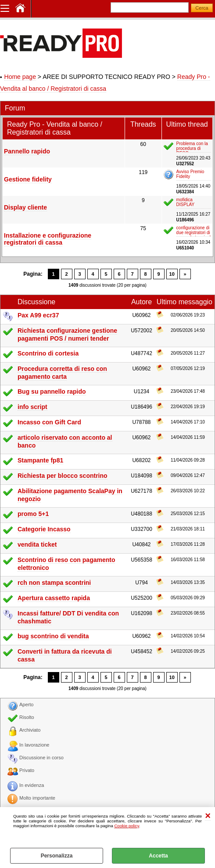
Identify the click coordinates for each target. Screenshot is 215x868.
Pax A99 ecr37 (38, 315)
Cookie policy (126, 826)
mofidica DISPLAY (186, 202)
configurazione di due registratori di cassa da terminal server (193, 231)
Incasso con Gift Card (49, 422)
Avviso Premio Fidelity (190, 174)
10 (172, 274)
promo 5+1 (33, 514)
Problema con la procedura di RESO (192, 147)
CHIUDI (208, 816)
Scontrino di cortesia (48, 353)
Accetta (158, 856)
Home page (20, 77)
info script (32, 407)
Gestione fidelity (28, 179)
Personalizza (57, 856)
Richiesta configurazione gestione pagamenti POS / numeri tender (67, 334)
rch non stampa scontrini (54, 583)
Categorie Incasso (44, 529)
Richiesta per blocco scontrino (63, 476)
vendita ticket (37, 544)
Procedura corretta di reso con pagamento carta (62, 373)
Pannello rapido (27, 151)
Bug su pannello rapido (52, 391)
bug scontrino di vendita (53, 636)
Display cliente (25, 207)
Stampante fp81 (40, 460)
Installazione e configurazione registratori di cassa (48, 239)
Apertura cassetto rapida (54, 598)
